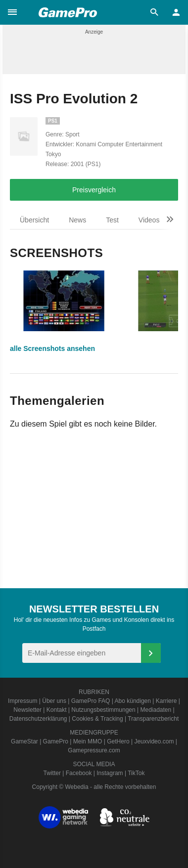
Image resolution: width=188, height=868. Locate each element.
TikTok (136, 773)
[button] (12, 12)
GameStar (24, 741)
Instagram (110, 773)
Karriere (166, 701)
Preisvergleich (94, 190)
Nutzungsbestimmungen (103, 710)
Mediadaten (156, 710)
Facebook (79, 773)
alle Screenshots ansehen (52, 348)
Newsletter (27, 710)
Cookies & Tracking (97, 719)
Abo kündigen (133, 701)
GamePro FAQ (91, 701)
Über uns (54, 701)
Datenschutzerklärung (38, 719)
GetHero (118, 741)
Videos (149, 220)
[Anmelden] (151, 653)
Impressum (23, 701)
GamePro (56, 741)
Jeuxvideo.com (154, 741)
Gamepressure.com (94, 750)
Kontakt (57, 710)
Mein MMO (88, 741)
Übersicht (34, 220)
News (77, 220)
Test (112, 220)
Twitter (52, 773)
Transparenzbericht (153, 719)
